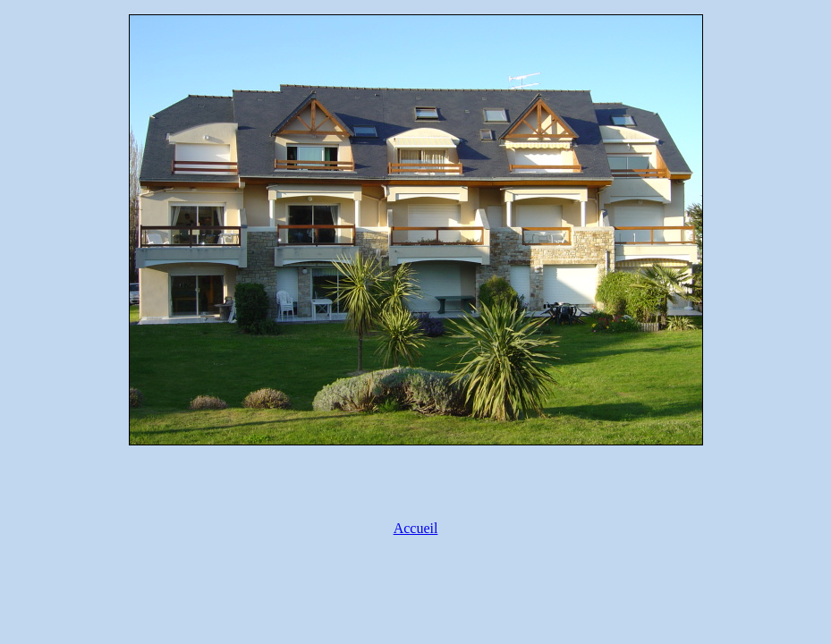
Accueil (416, 528)
